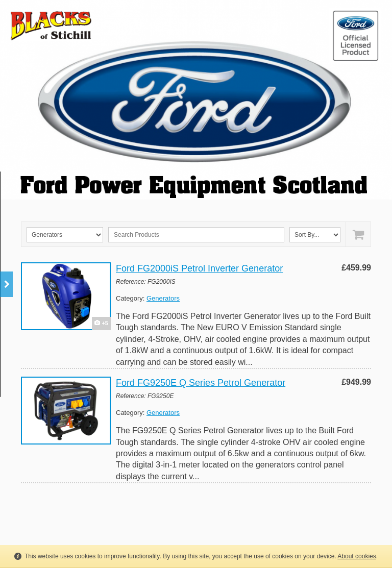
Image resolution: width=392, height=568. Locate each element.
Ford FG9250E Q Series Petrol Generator (201, 383)
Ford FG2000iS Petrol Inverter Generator (199, 268)
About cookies (357, 556)
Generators (163, 298)
